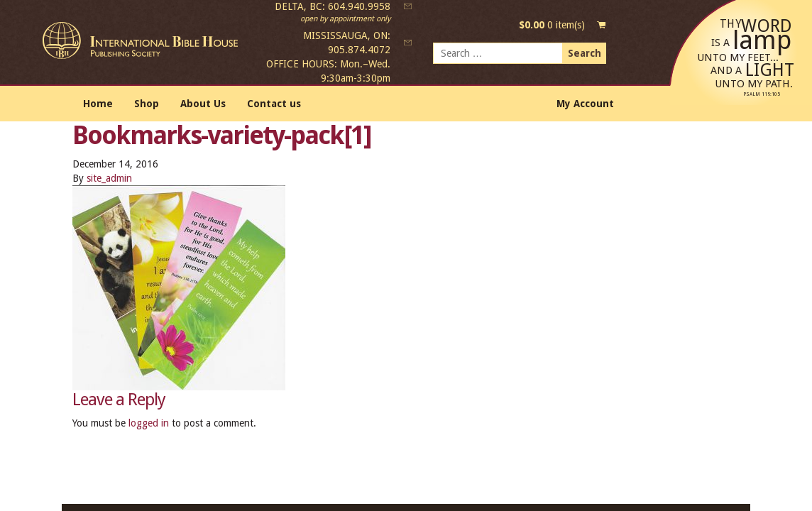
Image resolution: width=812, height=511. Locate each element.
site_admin (109, 178)
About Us (203, 104)
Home (98, 104)
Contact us (274, 104)
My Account (585, 104)
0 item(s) (552, 25)
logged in (149, 423)
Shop (147, 104)
